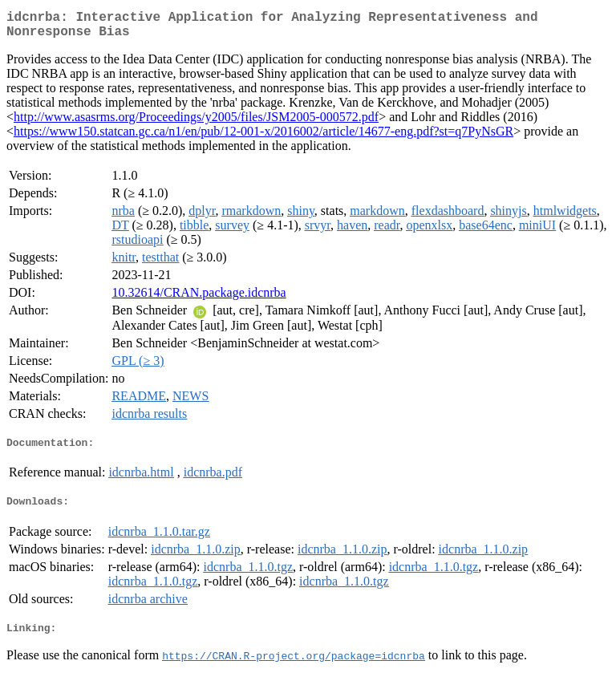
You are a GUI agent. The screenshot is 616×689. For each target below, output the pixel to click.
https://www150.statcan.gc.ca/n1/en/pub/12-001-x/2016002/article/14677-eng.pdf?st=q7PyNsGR (263, 138)
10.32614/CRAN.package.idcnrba (199, 299)
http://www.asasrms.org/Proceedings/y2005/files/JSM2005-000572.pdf (196, 123)
